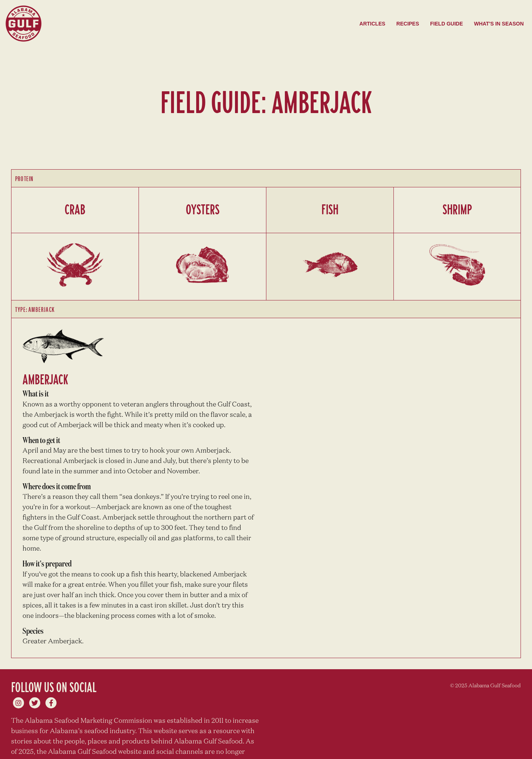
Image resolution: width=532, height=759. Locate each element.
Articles (372, 24)
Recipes (408, 24)
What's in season (499, 24)
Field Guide (446, 24)
